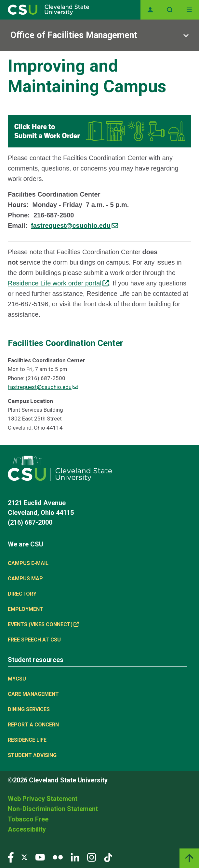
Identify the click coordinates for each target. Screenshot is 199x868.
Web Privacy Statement (43, 799)
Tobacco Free (28, 819)
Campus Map (25, 579)
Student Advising (32, 755)
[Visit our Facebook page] (11, 857)
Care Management (33, 694)
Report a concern (33, 725)
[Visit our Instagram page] (92, 857)
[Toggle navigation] (189, 10)
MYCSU (17, 679)
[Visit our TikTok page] (108, 857)
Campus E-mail (28, 563)
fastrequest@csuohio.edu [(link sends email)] (43, 387)
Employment (26, 609)
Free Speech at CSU (34, 640)
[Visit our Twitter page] (24, 857)
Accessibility (27, 829)
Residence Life (27, 740)
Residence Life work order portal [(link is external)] (58, 283)
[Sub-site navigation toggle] (99, 35)
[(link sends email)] (74, 226)
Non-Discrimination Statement (53, 809)
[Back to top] (189, 858)
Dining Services (29, 709)
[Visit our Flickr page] (58, 857)
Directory (22, 594)
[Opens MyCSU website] (150, 10)
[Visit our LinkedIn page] (75, 857)
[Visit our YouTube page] (40, 857)
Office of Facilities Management (74, 35)
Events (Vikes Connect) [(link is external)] (43, 624)
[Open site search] (170, 10)
